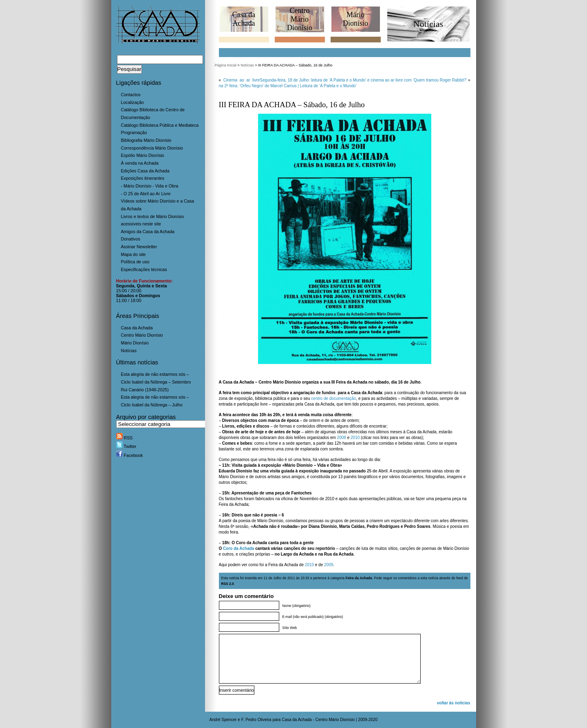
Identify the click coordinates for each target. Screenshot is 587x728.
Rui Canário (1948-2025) (145, 390)
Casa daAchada (244, 19)
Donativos (131, 239)
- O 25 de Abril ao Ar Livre (146, 194)
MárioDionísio (355, 19)
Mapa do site (134, 254)
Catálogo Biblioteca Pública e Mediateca (160, 125)
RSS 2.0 (228, 584)
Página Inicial (226, 65)
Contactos (131, 95)
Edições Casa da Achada (145, 171)
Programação (134, 132)
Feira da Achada (359, 578)
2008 (342, 438)
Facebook (130, 455)
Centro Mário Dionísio (142, 335)
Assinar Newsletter (139, 247)
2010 (355, 438)
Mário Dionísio (135, 343)
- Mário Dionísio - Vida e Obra (150, 186)
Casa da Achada (137, 328)
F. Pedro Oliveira (256, 720)
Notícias (129, 351)
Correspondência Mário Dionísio (152, 148)
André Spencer (223, 720)
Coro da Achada (238, 548)
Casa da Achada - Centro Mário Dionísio (318, 720)
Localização (132, 102)
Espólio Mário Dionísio (143, 155)
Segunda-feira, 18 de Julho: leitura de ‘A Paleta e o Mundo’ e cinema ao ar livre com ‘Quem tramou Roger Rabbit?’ (363, 80)
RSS (125, 438)
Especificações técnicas (144, 269)
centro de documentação (333, 398)
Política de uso (135, 262)
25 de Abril (377, 471)
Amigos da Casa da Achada (148, 232)
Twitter (126, 446)
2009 (329, 565)
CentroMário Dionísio (300, 19)
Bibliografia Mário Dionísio (146, 140)
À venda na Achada (140, 163)
